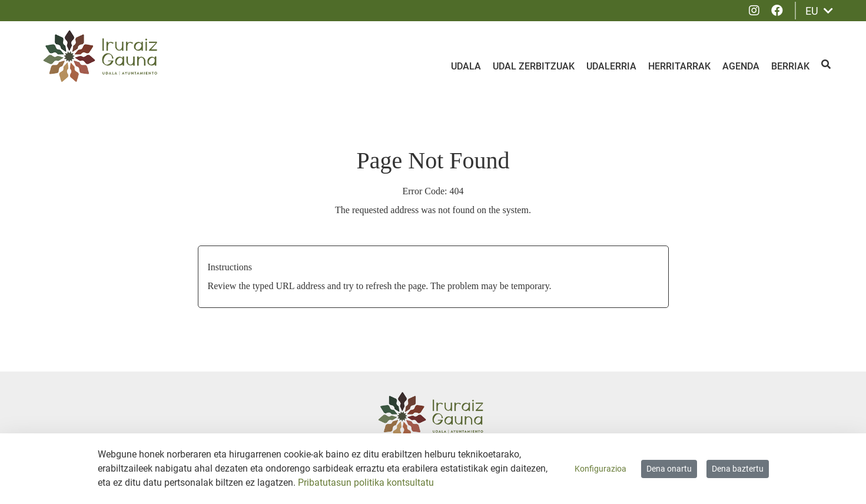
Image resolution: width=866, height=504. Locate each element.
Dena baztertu (738, 469)
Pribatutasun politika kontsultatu (366, 483)
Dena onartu (669, 469)
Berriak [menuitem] (790, 66)
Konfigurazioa (600, 469)
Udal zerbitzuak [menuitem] (534, 66)
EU (819, 11)
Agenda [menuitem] (741, 66)
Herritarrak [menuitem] (679, 66)
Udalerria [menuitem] (611, 66)
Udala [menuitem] (466, 66)
